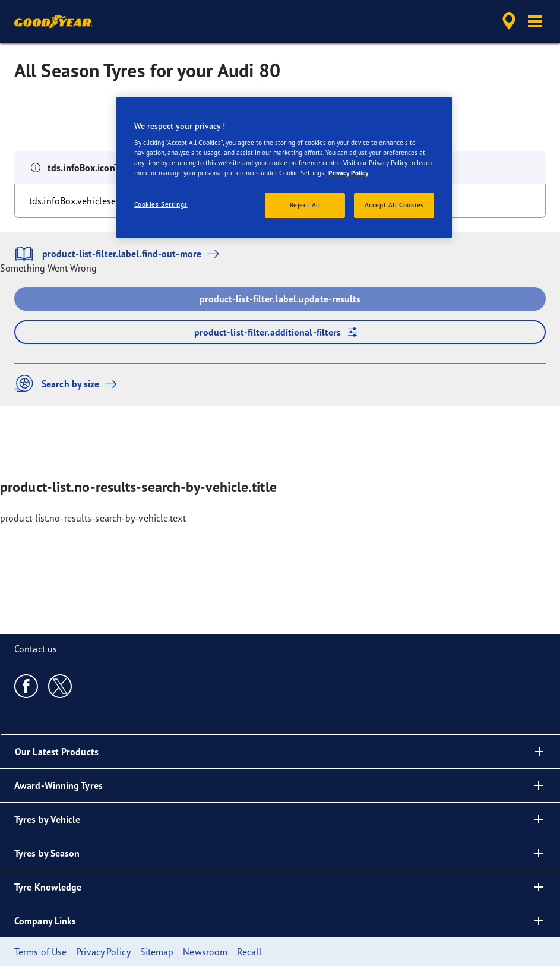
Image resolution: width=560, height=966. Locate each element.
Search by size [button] (69, 383)
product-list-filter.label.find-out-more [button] (120, 254)
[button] (535, 21)
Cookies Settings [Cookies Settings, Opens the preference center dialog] (161, 204)
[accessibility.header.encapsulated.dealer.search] (507, 21)
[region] (284, 168)
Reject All (305, 205)
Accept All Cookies (394, 205)
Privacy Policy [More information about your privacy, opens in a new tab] (348, 173)
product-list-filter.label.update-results (280, 299)
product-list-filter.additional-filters (280, 332)
